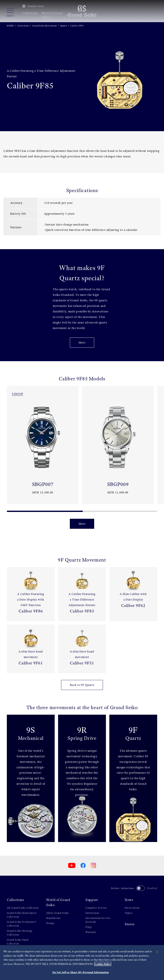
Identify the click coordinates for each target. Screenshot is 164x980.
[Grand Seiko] (82, 11)
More (82, 342)
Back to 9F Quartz (82, 685)
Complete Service (96, 908)
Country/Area (33, 6)
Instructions (92, 913)
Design (50, 923)
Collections (30, 15)
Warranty (91, 932)
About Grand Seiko (57, 913)
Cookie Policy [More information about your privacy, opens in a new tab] (103, 964)
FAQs (89, 927)
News (129, 900)
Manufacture (53, 918)
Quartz (64, 26)
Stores (130, 924)
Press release (132, 908)
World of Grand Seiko (52, 15)
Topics (128, 913)
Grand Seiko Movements (45, 26)
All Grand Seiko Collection (23, 908)
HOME (10, 26)
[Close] (157, 952)
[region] (82, 963)
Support (92, 900)
